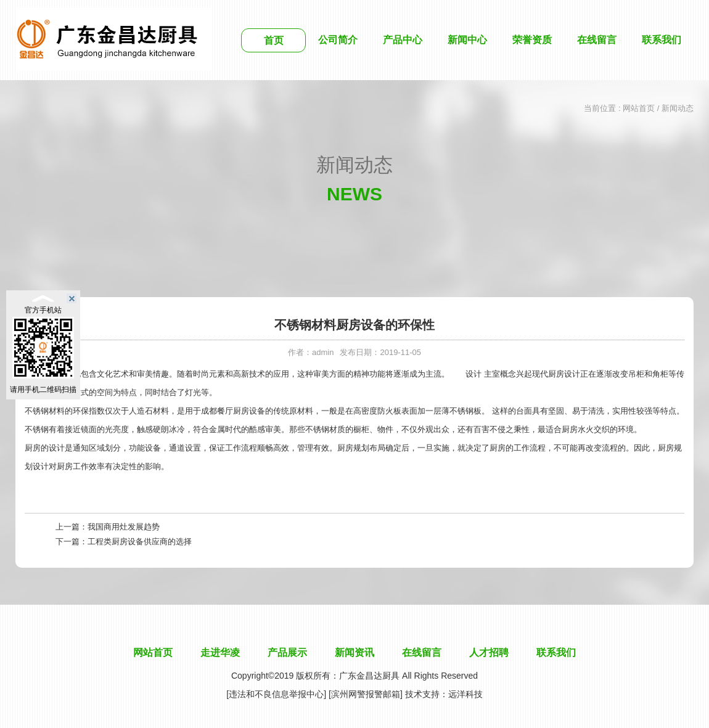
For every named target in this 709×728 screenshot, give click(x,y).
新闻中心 (467, 40)
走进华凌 (220, 652)
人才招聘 (489, 652)
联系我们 (662, 40)
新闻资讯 (354, 652)
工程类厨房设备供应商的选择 (140, 542)
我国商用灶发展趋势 (124, 527)
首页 (274, 40)
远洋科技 (465, 694)
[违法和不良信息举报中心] (276, 694)
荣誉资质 (532, 40)
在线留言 (597, 40)
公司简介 (338, 40)
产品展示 (287, 652)
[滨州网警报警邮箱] (366, 694)
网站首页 (639, 108)
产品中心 (403, 40)
